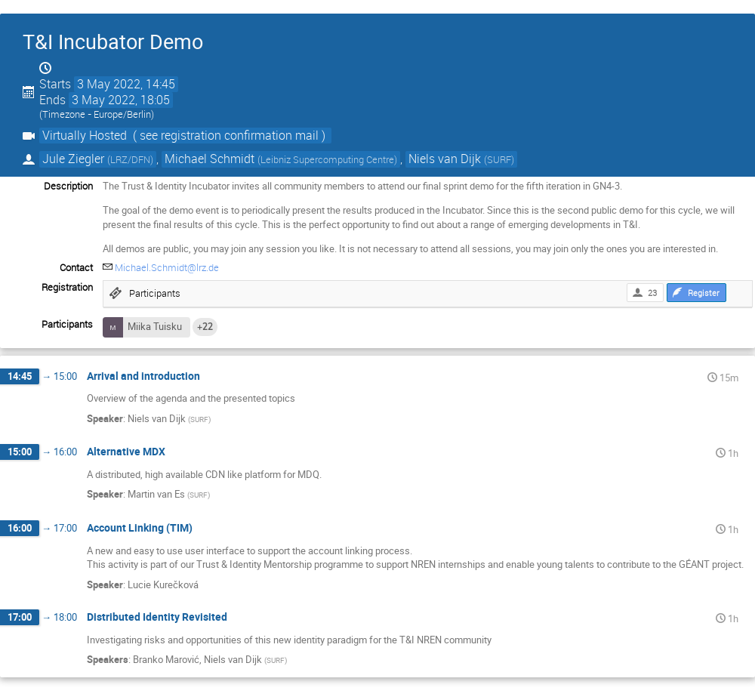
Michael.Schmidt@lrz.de (167, 267)
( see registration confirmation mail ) (229, 136)
